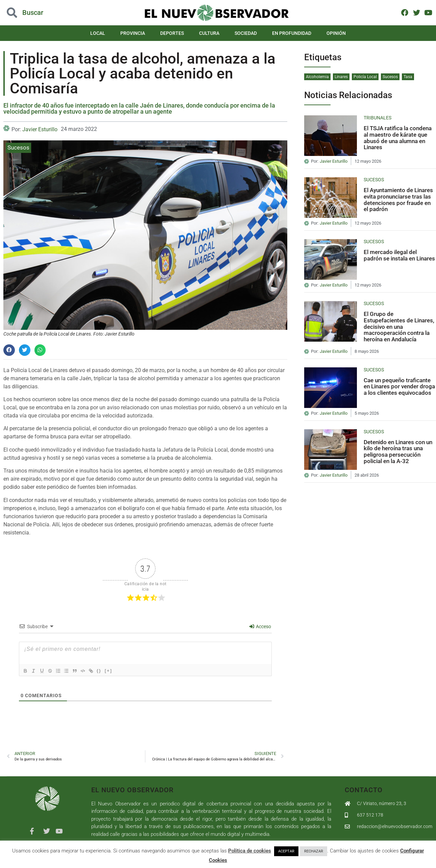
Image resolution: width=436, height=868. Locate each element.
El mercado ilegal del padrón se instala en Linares (399, 255)
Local (98, 33)
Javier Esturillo (40, 129)
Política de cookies (250, 851)
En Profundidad (292, 33)
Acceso (260, 626)
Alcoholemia (317, 77)
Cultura (209, 33)
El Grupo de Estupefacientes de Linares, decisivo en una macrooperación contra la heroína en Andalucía (399, 327)
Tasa (408, 77)
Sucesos (18, 147)
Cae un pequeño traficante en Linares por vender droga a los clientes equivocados (399, 386)
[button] (9, 350)
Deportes (172, 33)
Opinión (336, 33)
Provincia (133, 33)
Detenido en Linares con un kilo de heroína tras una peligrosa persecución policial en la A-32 (398, 452)
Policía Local (365, 77)
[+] (120, 670)
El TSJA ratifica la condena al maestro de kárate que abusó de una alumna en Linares (398, 138)
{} (110, 670)
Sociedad (246, 33)
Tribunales (378, 118)
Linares (341, 77)
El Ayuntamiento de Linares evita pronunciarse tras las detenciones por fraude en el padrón (398, 200)
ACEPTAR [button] (286, 851)
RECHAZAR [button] (314, 851)
